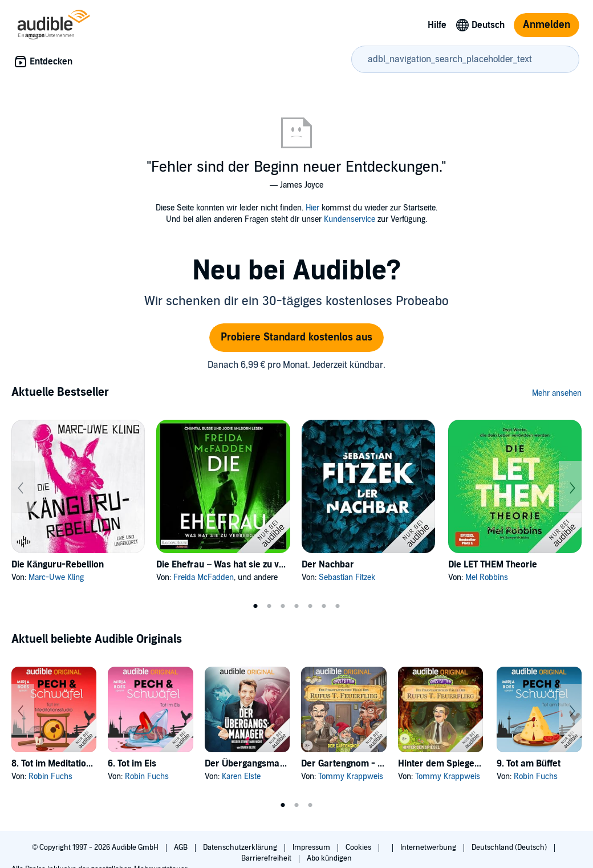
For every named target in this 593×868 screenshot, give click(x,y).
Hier (312, 208)
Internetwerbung (429, 847)
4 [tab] (296, 606)
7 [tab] (338, 606)
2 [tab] (269, 606)
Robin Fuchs (50, 776)
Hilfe (437, 25)
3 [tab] (283, 606)
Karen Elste (241, 776)
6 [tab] (324, 606)
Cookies (359, 847)
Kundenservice (350, 219)
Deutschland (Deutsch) (510, 847)
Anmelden (547, 25)
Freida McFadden (204, 577)
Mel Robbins (487, 577)
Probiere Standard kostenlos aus (296, 337)
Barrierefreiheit (267, 858)
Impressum (312, 847)
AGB (182, 847)
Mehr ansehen (557, 393)
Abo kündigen (329, 858)
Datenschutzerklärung (241, 847)
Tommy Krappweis (351, 776)
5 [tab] (310, 606)
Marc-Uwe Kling (56, 577)
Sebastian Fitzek (347, 577)
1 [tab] (255, 606)
